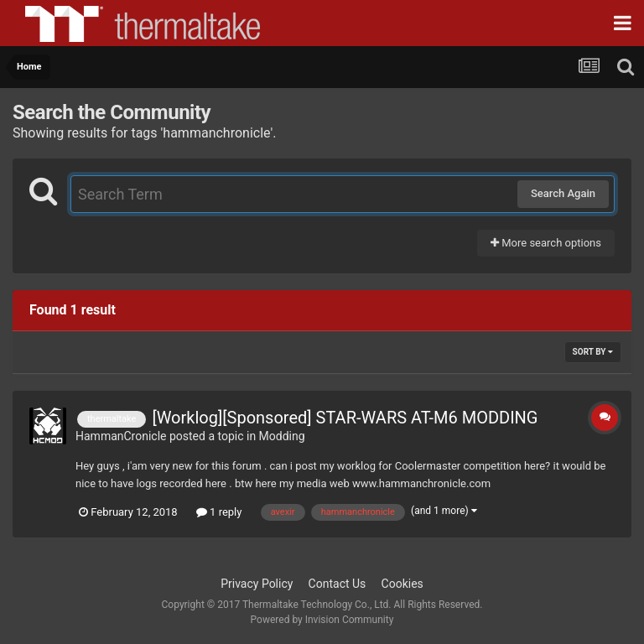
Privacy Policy (257, 584)
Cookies (402, 584)
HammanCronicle (121, 436)
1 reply (219, 512)
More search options (546, 243)
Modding (282, 436)
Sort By (593, 352)
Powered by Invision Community (322, 620)
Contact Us (338, 584)
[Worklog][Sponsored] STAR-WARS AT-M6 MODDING (345, 418)
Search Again (563, 193)
